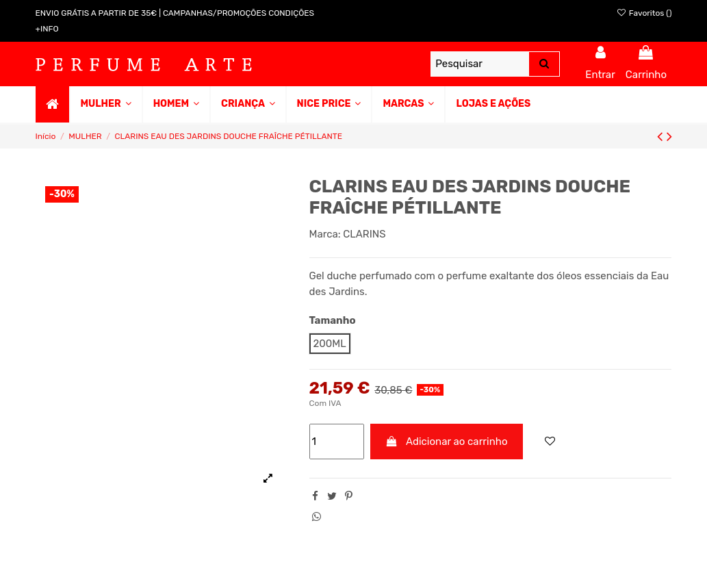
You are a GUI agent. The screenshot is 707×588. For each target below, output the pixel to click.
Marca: (325, 234)
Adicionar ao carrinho (447, 442)
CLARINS (364, 234)
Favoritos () (644, 13)
